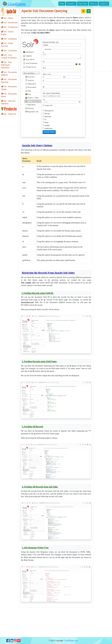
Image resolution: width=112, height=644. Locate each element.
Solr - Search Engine (7, 33)
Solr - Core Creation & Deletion (9, 56)
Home (62, 4)
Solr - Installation (9, 39)
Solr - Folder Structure (7, 45)
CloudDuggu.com (71, 641)
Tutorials (71, 4)
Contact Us (104, 4)
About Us (93, 4)
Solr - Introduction (9, 23)
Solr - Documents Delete (9, 95)
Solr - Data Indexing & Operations (6, 65)
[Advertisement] (56, 622)
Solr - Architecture (9, 27)
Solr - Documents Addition (9, 74)
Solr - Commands (9, 51)
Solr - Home (7, 18)
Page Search (83, 4)
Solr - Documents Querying (9, 81)
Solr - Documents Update (9, 88)
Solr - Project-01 (9, 114)
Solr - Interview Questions (8, 102)
